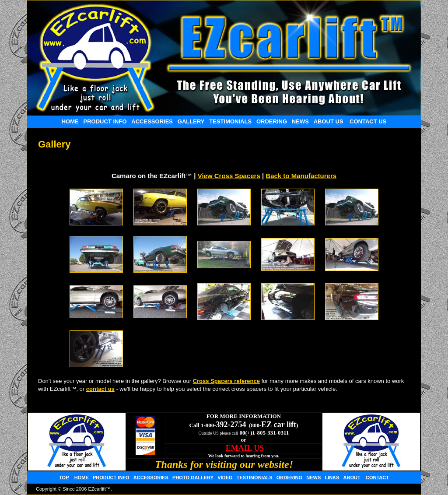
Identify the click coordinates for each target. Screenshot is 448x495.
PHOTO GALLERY (193, 477)
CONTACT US (368, 121)
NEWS (300, 121)
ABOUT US (329, 121)
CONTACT (377, 477)
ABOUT (352, 477)
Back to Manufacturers (301, 176)
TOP (64, 477)
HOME (70, 121)
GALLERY (191, 121)
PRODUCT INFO (105, 121)
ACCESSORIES (152, 121)
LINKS (332, 477)
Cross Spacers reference (226, 381)
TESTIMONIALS (230, 121)
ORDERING (272, 121)
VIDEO (225, 477)
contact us (100, 389)
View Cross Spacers (229, 176)
